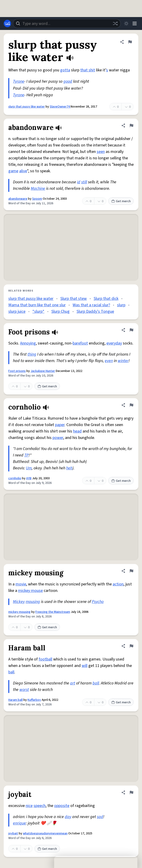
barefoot (80, 343)
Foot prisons (17, 371)
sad (100, 817)
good (68, 81)
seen (101, 152)
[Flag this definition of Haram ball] (131, 646)
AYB (29, 478)
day (68, 817)
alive (23, 171)
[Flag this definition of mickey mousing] (131, 571)
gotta (65, 70)
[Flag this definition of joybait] (131, 792)
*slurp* (38, 311)
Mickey (19, 602)
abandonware (18, 199)
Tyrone (19, 81)
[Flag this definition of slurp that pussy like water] (130, 42)
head (77, 431)
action (118, 584)
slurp (121, 305)
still (84, 182)
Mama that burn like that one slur (37, 305)
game (13, 171)
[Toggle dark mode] (126, 23)
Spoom (37, 199)
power (58, 438)
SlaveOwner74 (60, 107)
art (73, 683)
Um (29, 468)
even (109, 361)
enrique (19, 823)
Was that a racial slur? (91, 305)
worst (24, 690)
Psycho (98, 602)
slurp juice (17, 311)
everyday (114, 343)
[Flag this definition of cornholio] (131, 405)
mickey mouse (30, 591)
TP (26, 455)
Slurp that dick (106, 299)
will (85, 666)
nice (29, 806)
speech (40, 806)
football (45, 659)
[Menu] (135, 23)
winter (123, 361)
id (79, 182)
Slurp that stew (74, 299)
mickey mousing (19, 612)
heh (69, 468)
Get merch (121, 201)
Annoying (28, 343)
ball (11, 672)
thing (32, 354)
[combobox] (67, 23)
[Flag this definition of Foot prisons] (131, 330)
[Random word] (115, 23)
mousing (33, 602)
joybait (13, 833)
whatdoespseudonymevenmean (45, 833)
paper (60, 425)
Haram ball (15, 700)
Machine (38, 189)
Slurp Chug (60, 311)
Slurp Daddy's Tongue (95, 311)
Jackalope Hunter (43, 371)
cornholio (15, 478)
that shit (88, 70)
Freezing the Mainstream (53, 612)
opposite (62, 806)
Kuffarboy (34, 700)
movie (21, 584)
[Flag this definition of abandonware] (131, 126)
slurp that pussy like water (27, 107)
